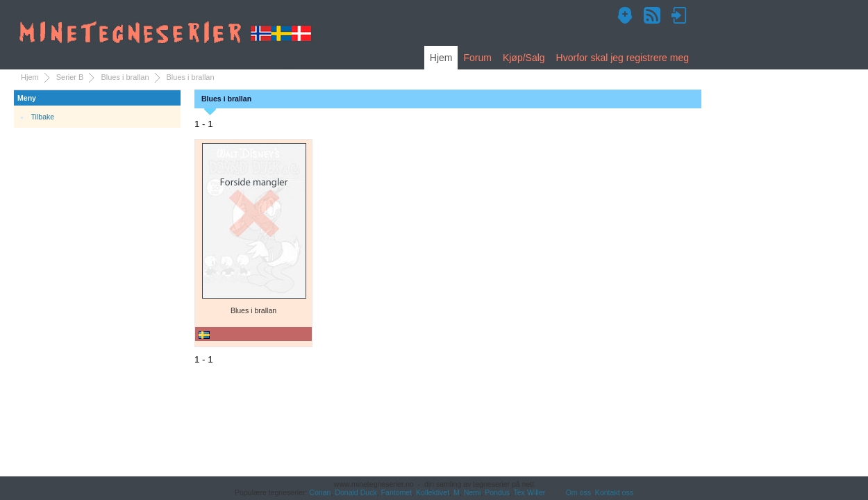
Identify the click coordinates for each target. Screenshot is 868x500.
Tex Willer (530, 492)
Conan (320, 492)
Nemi (473, 492)
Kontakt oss (614, 492)
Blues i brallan (125, 77)
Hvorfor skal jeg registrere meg (623, 58)
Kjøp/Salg (524, 58)
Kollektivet (433, 492)
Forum (477, 58)
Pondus (497, 492)
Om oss (578, 492)
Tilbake (43, 117)
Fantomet (397, 492)
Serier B (70, 77)
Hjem (441, 58)
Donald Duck (356, 492)
